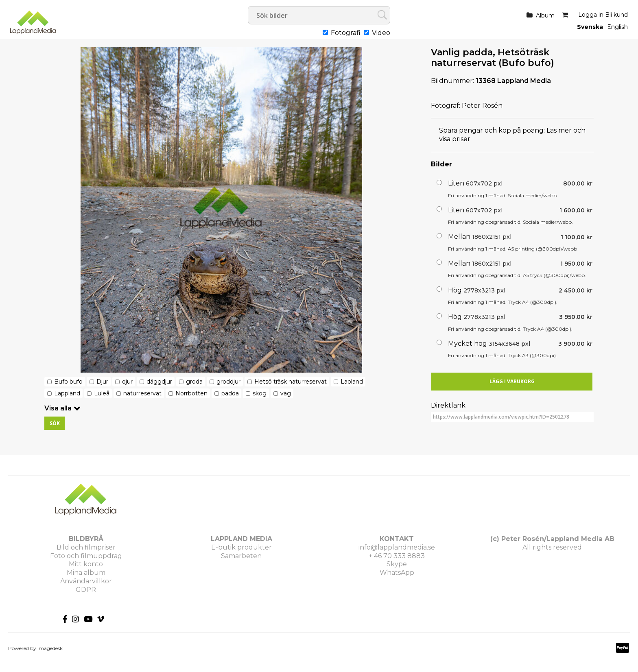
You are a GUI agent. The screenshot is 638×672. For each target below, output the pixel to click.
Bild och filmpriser (86, 547)
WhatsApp (397, 573)
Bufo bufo (68, 382)
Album (545, 15)
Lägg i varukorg (512, 381)
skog (260, 393)
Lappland (67, 393)
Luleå (102, 393)
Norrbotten (191, 393)
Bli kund (616, 15)
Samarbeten (241, 556)
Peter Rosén (482, 106)
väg (286, 393)
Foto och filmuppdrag (86, 556)
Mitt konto (86, 564)
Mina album (86, 573)
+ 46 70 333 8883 (397, 556)
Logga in (591, 15)
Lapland (352, 382)
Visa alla (58, 408)
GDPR (86, 590)
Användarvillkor (86, 581)
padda (230, 393)
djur (127, 382)
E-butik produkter (241, 547)
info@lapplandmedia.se (397, 547)
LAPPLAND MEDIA (241, 539)
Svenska (590, 27)
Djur (102, 382)
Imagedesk (50, 648)
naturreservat (142, 393)
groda (194, 382)
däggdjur (159, 382)
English (617, 27)
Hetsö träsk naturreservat (291, 382)
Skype (397, 564)
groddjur (228, 382)
